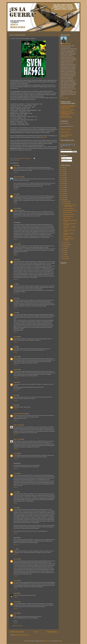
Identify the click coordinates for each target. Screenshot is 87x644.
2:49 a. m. (16, 204)
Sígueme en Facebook (66, 129)
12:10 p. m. (16, 469)
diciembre (66, 201)
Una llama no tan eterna (69, 214)
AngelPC (16, 593)
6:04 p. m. (16, 554)
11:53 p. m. (16, 365)
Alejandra (16, 357)
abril (64, 254)
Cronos (15, 492)
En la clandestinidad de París (70, 210)
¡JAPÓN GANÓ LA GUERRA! (67, 110)
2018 (63, 176)
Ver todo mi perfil (64, 98)
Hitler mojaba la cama (68, 216)
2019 (63, 174)
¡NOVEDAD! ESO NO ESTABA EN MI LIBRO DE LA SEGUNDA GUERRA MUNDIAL (69, 107)
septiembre (66, 244)
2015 (63, 182)
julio (64, 248)
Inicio (35, 632)
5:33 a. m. (16, 609)
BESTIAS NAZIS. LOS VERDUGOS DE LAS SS (66, 117)
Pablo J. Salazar (17, 425)
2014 (63, 184)
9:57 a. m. (16, 435)
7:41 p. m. (16, 597)
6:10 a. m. (16, 391)
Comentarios (65, 161)
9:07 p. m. (16, 623)
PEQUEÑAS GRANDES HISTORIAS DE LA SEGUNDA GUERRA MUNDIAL (68, 113)
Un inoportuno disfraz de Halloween (69, 239)
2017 (63, 178)
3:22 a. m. (16, 589)
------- (15, 549)
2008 (63, 196)
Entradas (64, 158)
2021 (63, 170)
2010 (63, 192)
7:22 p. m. (16, 576)
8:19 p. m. (16, 420)
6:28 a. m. (16, 487)
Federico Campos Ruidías (20, 414)
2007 (63, 198)
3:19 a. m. (16, 342)
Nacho (15, 165)
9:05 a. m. (16, 172)
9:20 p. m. (16, 533)
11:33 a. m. (16, 218)
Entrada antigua (52, 632)
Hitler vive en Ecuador (68, 208)
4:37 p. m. (16, 332)
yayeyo (15, 194)
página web (44, 137)
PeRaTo (15, 260)
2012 (63, 188)
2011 (63, 190)
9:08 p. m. (16, 503)
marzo (65, 256)
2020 (63, 172)
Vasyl (15, 284)
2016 (63, 180)
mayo (65, 252)
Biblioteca (17, 160)
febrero (65, 258)
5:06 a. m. (16, 308)
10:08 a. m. (16, 449)
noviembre (66, 203)
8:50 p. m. (16, 352)
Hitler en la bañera (67, 237)
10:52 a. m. (16, 189)
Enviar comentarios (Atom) (23, 635)
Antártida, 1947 (67, 218)
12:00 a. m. (16, 279)
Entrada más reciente (17, 632)
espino (15, 298)
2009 (63, 194)
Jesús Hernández (18, 177)
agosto (65, 246)
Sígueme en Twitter (65, 132)
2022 (63, 168)
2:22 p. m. (16, 544)
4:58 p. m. (16, 255)
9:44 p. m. (16, 459)
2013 (63, 186)
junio (65, 250)
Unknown (16, 208)
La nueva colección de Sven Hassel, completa (70, 206)
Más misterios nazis (68, 212)
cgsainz (15, 382)
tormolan (16, 473)
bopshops (46, 641)
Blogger (61, 641)
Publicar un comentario (17, 626)
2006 (63, 200)
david (15, 347)
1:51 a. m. (16, 400)
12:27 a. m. (16, 239)
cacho (15, 312)
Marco (15, 395)
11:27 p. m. (16, 294)
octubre (65, 242)
